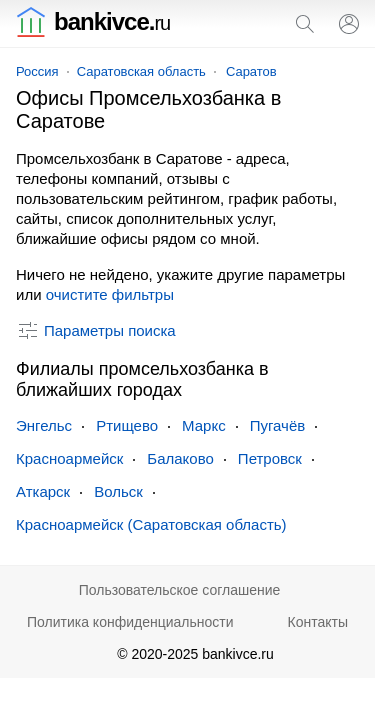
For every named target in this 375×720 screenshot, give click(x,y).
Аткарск (43, 491)
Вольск (118, 491)
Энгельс (44, 425)
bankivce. (93, 21)
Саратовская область (141, 71)
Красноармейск (69, 458)
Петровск (270, 458)
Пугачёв (278, 425)
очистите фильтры (110, 294)
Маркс (204, 425)
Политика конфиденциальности (130, 622)
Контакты (318, 622)
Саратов (251, 71)
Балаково (180, 458)
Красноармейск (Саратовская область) (151, 524)
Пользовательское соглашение (180, 590)
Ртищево (127, 425)
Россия (37, 71)
